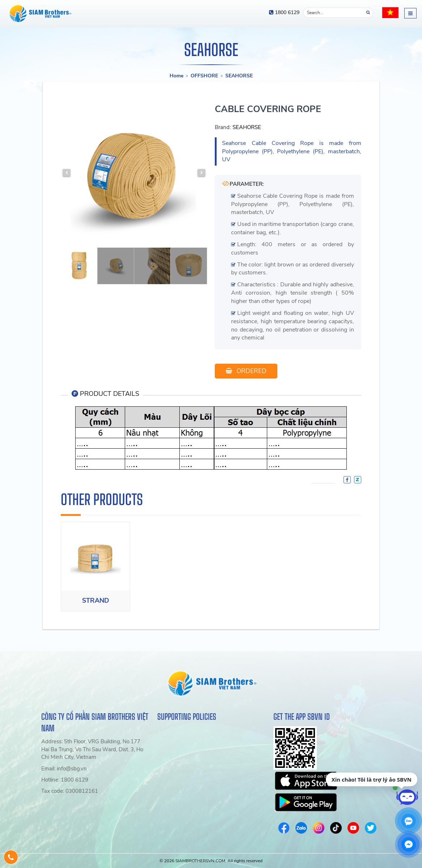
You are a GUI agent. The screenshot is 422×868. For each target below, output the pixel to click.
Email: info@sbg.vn (64, 769)
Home (176, 76)
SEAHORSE (239, 76)
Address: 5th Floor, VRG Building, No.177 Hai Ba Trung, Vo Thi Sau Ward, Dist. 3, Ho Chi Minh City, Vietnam (92, 749)
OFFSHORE (204, 76)
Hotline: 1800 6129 (65, 780)
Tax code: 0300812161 (70, 791)
